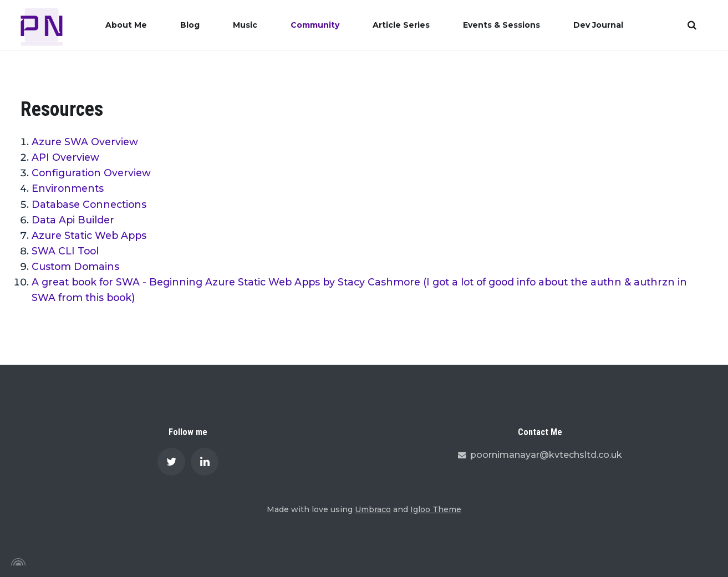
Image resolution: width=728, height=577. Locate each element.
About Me (126, 25)
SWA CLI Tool (65, 251)
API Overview (65, 157)
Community (315, 25)
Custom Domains (75, 266)
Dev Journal (598, 25)
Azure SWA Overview (85, 142)
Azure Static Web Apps (89, 235)
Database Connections (89, 204)
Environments (68, 188)
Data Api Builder (73, 220)
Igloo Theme (436, 509)
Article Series (401, 25)
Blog (190, 25)
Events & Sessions (502, 25)
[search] (692, 25)
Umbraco (373, 509)
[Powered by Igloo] (17, 562)
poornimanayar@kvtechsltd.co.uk (540, 455)
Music (245, 25)
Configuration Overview (91, 173)
